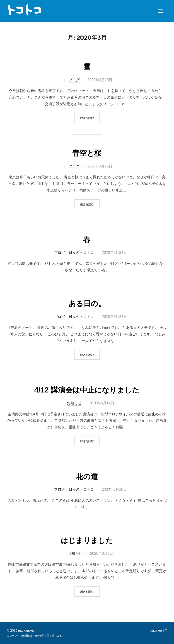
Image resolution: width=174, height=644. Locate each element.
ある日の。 (87, 304)
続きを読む (90, 117)
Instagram (155, 630)
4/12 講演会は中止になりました (87, 390)
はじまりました (87, 540)
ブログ (74, 80)
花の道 (87, 477)
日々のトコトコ (81, 253)
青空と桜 (87, 153)
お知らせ (74, 403)
